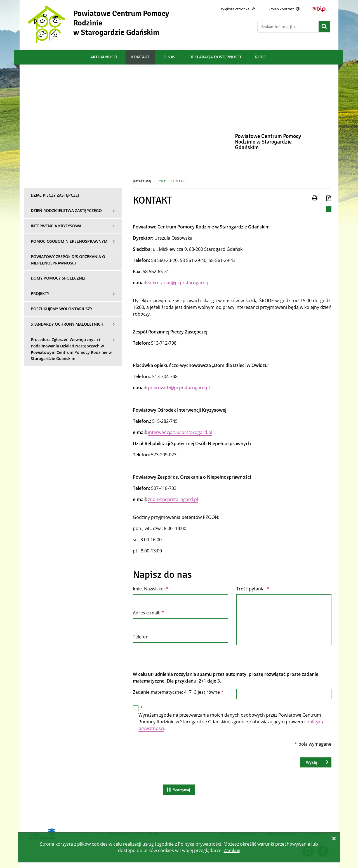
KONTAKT (179, 181)
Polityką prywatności (200, 844)
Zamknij (232, 850)
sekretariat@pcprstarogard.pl (179, 283)
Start (162, 181)
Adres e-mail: (148, 613)
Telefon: (141, 637)
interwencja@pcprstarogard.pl (180, 432)
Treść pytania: (253, 589)
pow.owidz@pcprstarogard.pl (179, 388)
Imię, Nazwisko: (151, 589)
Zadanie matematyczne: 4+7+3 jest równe (178, 692)
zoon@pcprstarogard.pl (173, 499)
